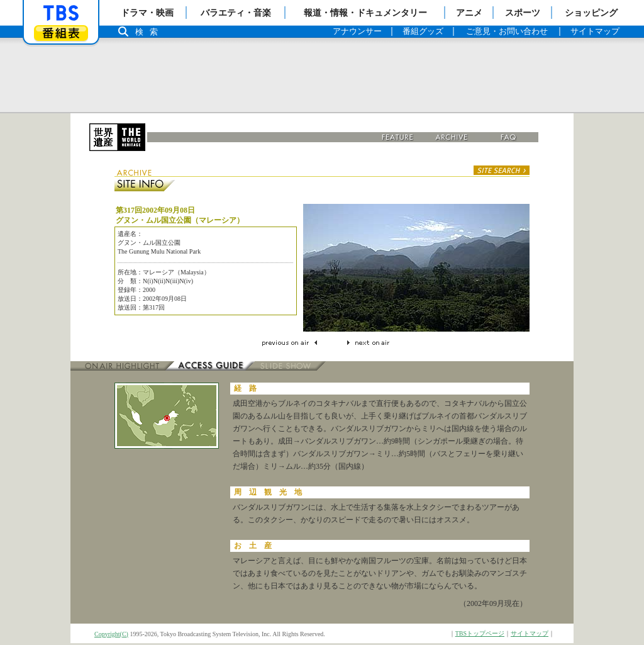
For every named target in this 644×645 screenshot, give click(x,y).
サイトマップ (530, 633)
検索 (150, 32)
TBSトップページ (480, 633)
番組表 (61, 33)
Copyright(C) (111, 634)
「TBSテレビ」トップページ (61, 13)
